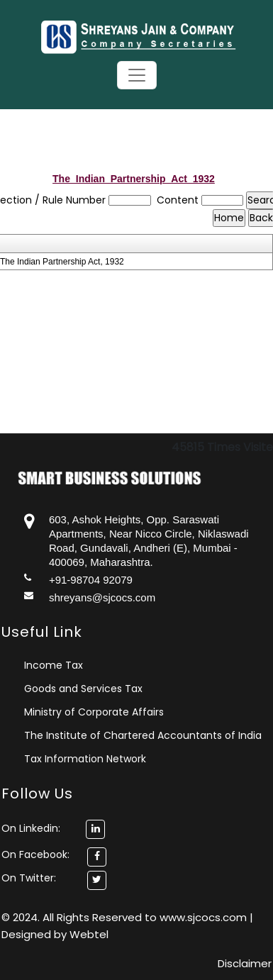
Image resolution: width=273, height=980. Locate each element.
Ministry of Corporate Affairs (94, 712)
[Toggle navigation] (137, 75)
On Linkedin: (53, 828)
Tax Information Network (85, 759)
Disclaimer (245, 963)
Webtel (89, 934)
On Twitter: (29, 878)
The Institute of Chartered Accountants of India (143, 735)
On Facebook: (35, 854)
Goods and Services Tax (83, 689)
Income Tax (54, 665)
